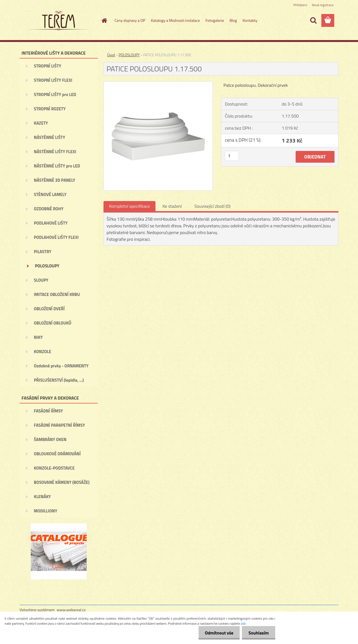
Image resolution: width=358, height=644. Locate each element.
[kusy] (232, 156)
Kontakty (250, 20)
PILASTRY (43, 252)
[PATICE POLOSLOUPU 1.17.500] (158, 84)
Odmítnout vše (218, 633)
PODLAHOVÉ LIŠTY (51, 223)
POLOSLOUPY (47, 266)
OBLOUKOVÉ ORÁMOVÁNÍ (57, 454)
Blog (233, 20)
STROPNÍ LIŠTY (48, 66)
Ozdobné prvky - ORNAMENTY (61, 366)
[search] (313, 20)
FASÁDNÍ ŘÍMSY (48, 411)
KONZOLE (43, 352)
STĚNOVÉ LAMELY (50, 194)
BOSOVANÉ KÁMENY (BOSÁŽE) (62, 482)
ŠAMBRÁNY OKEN (50, 439)
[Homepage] (104, 20)
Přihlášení (300, 5)
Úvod (111, 55)
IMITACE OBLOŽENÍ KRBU (57, 294)
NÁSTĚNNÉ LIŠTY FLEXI (55, 152)
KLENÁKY (42, 497)
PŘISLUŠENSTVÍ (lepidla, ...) (59, 380)
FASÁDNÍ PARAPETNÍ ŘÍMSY (59, 425)
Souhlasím (258, 633)
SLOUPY (41, 280)
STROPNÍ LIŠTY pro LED (55, 95)
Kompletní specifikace (129, 206)
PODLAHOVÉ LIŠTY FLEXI (56, 237)
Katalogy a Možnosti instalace (176, 20)
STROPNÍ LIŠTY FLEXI (53, 80)
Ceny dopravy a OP (130, 20)
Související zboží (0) (212, 206)
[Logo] (58, 21)
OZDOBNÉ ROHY (49, 209)
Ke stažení (172, 206)
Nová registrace (323, 5)
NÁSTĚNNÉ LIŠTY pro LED (57, 166)
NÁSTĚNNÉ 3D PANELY (55, 180)
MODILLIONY (46, 511)
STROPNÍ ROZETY (50, 109)
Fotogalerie (215, 20)
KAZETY (41, 123)
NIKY (38, 337)
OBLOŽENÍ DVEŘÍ (49, 309)
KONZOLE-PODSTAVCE (54, 468)
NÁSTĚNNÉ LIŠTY (50, 137)
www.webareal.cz (71, 610)
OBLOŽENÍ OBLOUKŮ (53, 323)
